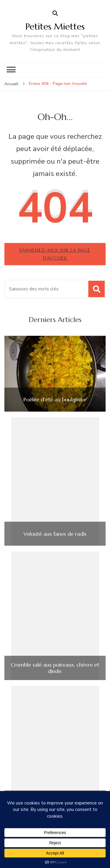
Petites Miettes (55, 26)
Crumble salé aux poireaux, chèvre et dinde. (55, 668)
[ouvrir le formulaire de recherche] (55, 13)
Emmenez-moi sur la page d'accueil (55, 254)
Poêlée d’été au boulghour (55, 400)
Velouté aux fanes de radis (55, 534)
